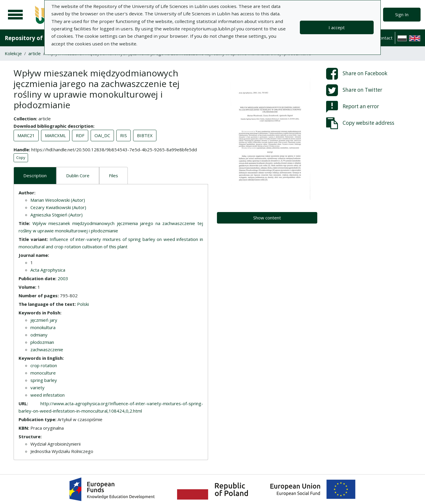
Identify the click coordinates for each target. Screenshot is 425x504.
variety (37, 388)
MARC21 (26, 135)
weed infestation (48, 395)
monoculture (43, 373)
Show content (267, 218)
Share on (357, 74)
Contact (385, 38)
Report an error (353, 107)
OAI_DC (102, 135)
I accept (337, 27)
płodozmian (42, 342)
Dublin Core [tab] (78, 175)
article (35, 53)
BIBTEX (145, 135)
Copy (21, 157)
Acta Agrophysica (48, 270)
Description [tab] (35, 175)
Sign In (402, 14)
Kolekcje (13, 53)
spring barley (44, 380)
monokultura (43, 327)
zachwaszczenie (47, 349)
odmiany (39, 335)
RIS (124, 135)
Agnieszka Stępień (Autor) (57, 215)
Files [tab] (113, 175)
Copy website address (360, 123)
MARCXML (55, 135)
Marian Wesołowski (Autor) (58, 200)
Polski (83, 304)
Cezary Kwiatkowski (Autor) (58, 207)
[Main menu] (15, 15)
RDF (80, 135)
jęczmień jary (44, 320)
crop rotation (44, 365)
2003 (63, 278)
